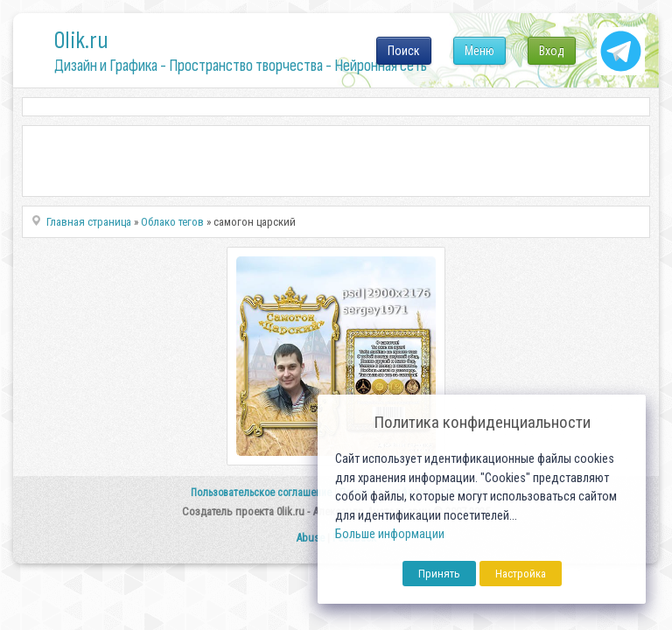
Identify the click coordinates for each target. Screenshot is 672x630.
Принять (439, 574)
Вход (552, 51)
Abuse (310, 538)
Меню (479, 51)
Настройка (521, 574)
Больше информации (390, 534)
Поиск (404, 51)
